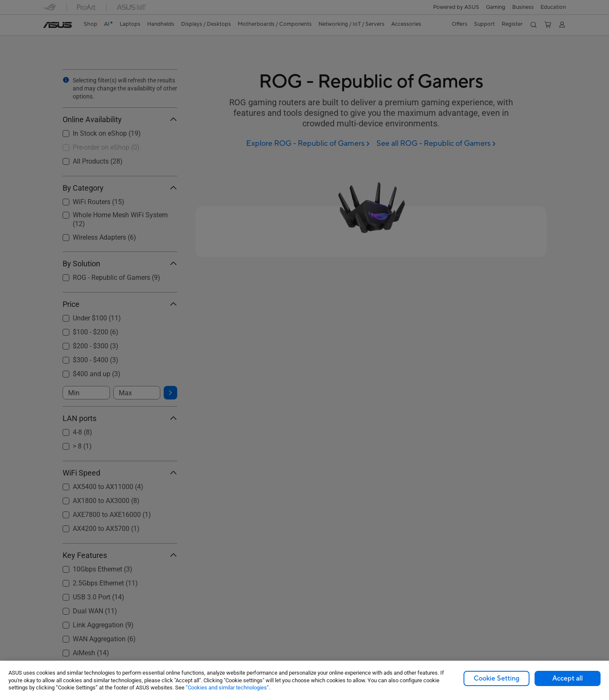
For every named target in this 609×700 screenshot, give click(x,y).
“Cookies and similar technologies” (227, 688)
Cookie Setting (497, 678)
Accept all (568, 678)
